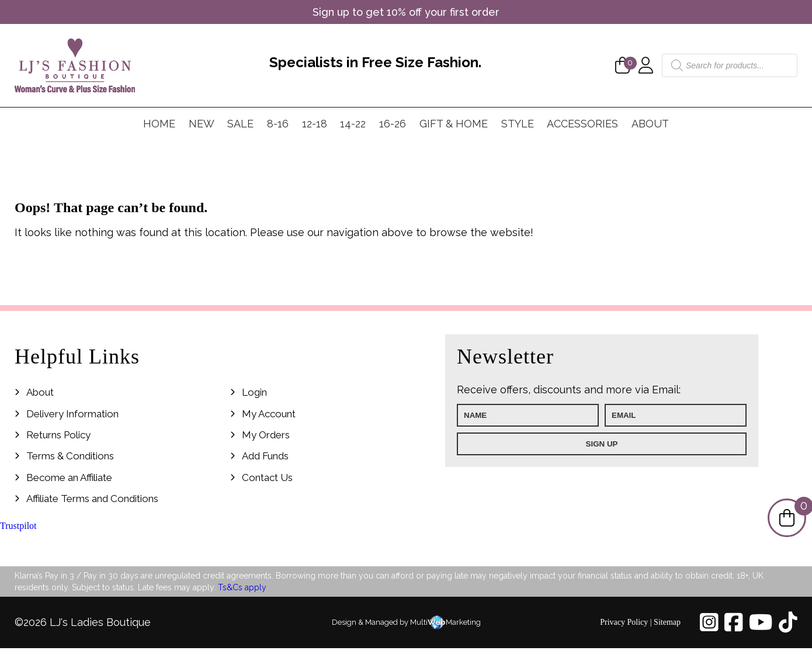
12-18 (315, 124)
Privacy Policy (624, 622)
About (650, 124)
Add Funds (265, 456)
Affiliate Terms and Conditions (92, 499)
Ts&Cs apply (242, 587)
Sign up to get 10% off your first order (406, 12)
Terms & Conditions (70, 456)
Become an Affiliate (69, 477)
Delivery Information (72, 414)
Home (159, 124)
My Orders (266, 435)
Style (518, 124)
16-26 (393, 124)
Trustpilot (18, 526)
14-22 (353, 124)
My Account (269, 414)
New (202, 124)
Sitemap (667, 622)
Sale (240, 124)
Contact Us (267, 477)
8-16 (278, 124)
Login (254, 392)
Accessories (582, 124)
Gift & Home (454, 124)
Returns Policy (58, 435)
